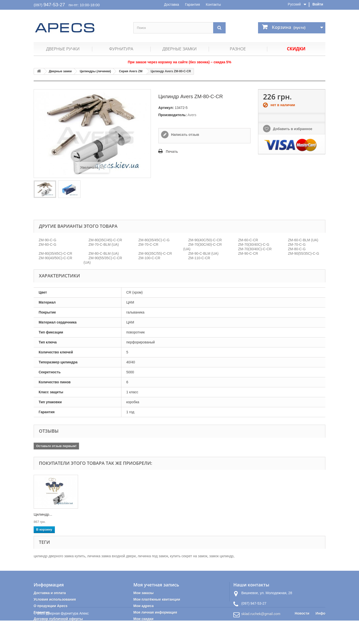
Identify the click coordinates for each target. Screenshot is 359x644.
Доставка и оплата (50, 593)
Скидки (296, 49)
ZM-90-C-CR (248, 253)
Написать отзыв (185, 135)
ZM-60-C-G (47, 244)
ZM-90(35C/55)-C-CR (155, 253)
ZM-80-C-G (297, 249)
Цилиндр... (43, 514)
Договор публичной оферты (58, 619)
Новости (302, 637)
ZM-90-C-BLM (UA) (203, 253)
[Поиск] (219, 28)
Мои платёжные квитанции (157, 599)
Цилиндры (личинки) (95, 71)
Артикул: (166, 108)
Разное (238, 49)
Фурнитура (121, 49)
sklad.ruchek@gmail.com (261, 614)
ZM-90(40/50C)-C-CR (55, 258)
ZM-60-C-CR (248, 240)
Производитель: (173, 115)
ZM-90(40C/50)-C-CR (205, 240)
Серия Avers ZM (131, 71)
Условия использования (55, 599)
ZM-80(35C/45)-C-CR (105, 240)
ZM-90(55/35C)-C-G (304, 253)
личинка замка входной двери (112, 556)
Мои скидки (143, 619)
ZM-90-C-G (47, 240)
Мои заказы (143, 593)
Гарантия (192, 4)
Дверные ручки (63, 49)
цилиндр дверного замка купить (59, 556)
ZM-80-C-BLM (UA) (104, 253)
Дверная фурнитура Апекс (67, 637)
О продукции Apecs (51, 606)
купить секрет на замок (189, 556)
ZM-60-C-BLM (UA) (303, 240)
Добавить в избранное (292, 129)
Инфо (320, 637)
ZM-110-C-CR (199, 258)
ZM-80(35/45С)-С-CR (55, 253)
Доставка (172, 4)
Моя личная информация (155, 612)
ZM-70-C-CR (148, 244)
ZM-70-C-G (297, 244)
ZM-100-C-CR (149, 258)
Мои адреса (143, 606)
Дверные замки (179, 49)
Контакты (213, 4)
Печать (172, 152)
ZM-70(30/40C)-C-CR (255, 249)
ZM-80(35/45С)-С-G (154, 240)
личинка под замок (153, 556)
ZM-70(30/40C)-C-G (254, 244)
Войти (318, 4)
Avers (192, 115)
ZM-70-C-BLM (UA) (104, 244)
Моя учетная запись (156, 585)
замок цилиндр (221, 556)
